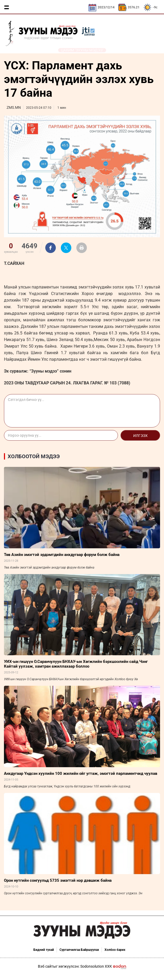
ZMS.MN (14, 107)
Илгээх (140, 436)
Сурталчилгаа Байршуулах (79, 950)
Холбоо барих (115, 950)
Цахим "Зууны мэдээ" (82, 50)
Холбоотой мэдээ (34, 456)
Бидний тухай (44, 950)
